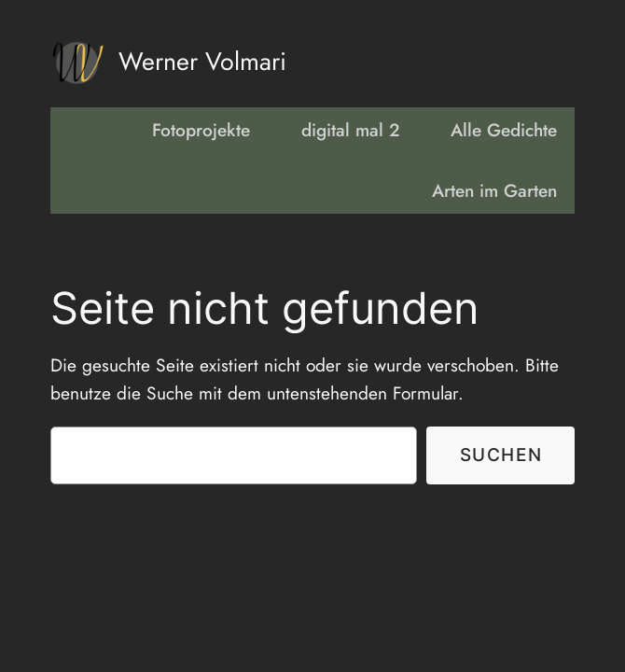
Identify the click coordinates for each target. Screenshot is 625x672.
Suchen (501, 455)
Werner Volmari (202, 61)
